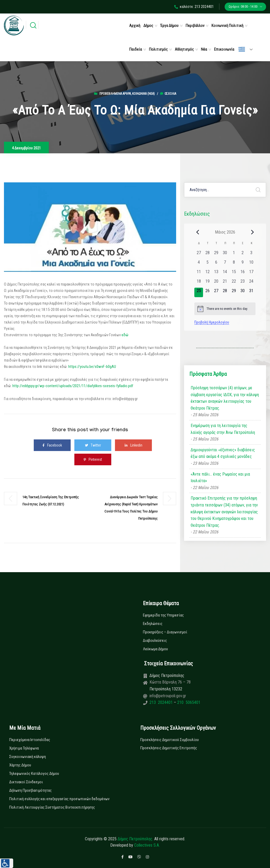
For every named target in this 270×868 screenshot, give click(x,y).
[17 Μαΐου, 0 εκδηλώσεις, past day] (251, 273)
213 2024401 (162, 702)
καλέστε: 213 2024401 (194, 7)
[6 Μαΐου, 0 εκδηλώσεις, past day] (216, 264)
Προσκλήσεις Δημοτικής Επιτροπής (169, 748)
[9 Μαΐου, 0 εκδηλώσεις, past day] (242, 264)
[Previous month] (197, 232)
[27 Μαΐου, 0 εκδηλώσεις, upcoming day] (216, 292)
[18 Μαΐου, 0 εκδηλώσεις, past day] (199, 283)
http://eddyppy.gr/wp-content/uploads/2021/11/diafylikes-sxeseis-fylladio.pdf (73, 386)
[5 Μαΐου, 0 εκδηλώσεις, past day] (207, 264)
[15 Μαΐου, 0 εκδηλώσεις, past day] (234, 273)
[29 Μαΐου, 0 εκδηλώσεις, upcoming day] (234, 292)
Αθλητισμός (184, 49)
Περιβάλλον (195, 26)
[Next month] (252, 232)
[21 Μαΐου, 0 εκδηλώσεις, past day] (225, 283)
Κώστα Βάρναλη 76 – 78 (170, 682)
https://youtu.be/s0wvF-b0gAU (92, 367)
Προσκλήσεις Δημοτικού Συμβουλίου (170, 740)
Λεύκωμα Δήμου (155, 649)
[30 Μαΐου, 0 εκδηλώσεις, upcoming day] (242, 292)
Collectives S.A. (147, 845)
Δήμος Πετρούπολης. (135, 839)
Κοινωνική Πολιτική (227, 26)
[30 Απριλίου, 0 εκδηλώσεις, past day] (225, 254)
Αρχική (135, 26)
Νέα (204, 49)
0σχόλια (168, 94)
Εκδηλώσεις (153, 624)
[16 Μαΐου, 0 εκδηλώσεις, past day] (242, 273)
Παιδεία (136, 49)
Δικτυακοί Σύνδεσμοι (26, 782)
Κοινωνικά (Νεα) (143, 94)
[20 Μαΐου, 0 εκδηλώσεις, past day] (216, 283)
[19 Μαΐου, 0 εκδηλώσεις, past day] (207, 283)
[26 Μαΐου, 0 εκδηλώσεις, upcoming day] (207, 292)
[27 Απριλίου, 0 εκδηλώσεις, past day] (199, 254)
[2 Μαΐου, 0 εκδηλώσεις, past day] (242, 254)
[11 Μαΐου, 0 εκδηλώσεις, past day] (199, 273)
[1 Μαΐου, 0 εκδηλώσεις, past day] (234, 254)
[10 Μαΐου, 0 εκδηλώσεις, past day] (251, 264)
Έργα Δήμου (169, 26)
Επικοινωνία (224, 49)
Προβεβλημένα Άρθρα (115, 94)
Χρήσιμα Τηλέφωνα (24, 748)
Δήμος (148, 26)
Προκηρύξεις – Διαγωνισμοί (165, 632)
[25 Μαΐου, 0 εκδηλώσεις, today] (199, 292)
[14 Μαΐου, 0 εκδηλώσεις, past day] (225, 273)
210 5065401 (188, 702)
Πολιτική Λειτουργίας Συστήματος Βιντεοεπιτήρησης (52, 807)
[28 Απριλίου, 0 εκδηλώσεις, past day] (207, 254)
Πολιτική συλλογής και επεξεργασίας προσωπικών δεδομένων (59, 799)
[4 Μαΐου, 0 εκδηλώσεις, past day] (199, 264)
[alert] (225, 309)
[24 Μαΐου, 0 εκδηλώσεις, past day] (251, 283)
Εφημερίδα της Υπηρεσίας (163, 615)
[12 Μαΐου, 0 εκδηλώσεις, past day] (207, 273)
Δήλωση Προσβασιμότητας (30, 790)
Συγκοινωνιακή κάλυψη (28, 757)
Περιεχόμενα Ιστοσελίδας (30, 740)
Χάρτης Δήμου (20, 765)
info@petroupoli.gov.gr (168, 696)
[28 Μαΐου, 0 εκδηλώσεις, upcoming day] (225, 292)
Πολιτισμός (158, 49)
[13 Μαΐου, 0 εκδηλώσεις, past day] (216, 273)
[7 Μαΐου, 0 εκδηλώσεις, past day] (225, 264)
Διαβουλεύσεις (155, 641)
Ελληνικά (242, 49)
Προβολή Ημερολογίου (212, 322)
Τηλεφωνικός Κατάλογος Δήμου (34, 774)
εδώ (125, 335)
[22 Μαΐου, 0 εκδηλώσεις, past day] (234, 283)
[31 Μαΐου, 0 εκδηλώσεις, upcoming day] (251, 292)
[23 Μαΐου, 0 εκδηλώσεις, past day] (242, 283)
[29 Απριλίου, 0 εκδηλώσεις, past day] (216, 254)
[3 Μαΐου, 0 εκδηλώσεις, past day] (251, 254)
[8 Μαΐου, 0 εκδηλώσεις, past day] (234, 264)
